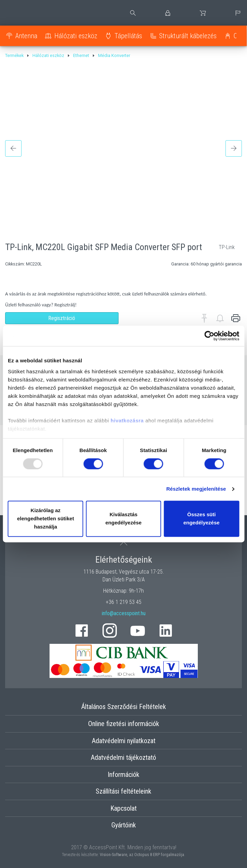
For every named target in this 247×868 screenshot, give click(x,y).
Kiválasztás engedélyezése (124, 519)
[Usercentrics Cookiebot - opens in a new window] (209, 336)
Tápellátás (128, 36)
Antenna (26, 36)
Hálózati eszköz (76, 36)
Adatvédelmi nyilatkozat (124, 741)
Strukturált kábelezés (188, 36)
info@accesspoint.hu (124, 613)
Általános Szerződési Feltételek (124, 707)
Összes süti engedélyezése (202, 519)
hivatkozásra (127, 421)
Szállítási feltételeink (123, 791)
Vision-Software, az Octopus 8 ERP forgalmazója (142, 855)
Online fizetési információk (124, 724)
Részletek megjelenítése (196, 489)
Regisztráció (62, 318)
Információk (123, 775)
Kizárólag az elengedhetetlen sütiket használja (46, 519)
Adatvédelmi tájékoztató (123, 757)
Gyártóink (124, 825)
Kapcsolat (123, 808)
